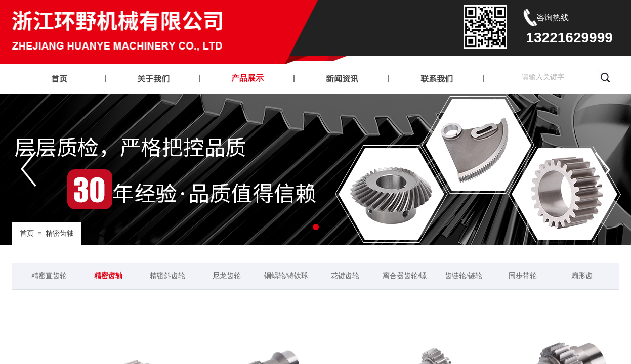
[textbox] (556, 77)
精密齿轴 (60, 233)
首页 (27, 233)
